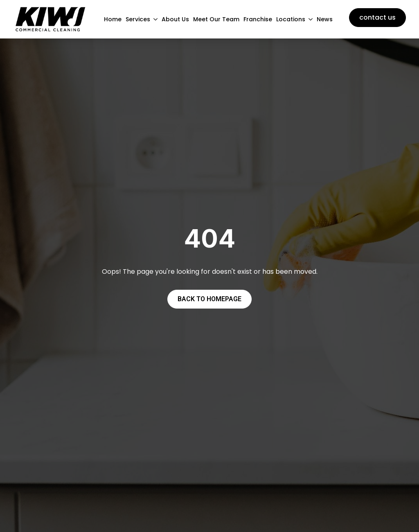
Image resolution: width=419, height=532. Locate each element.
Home (113, 19)
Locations (291, 19)
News (325, 19)
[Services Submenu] (154, 19)
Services (138, 19)
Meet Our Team (216, 19)
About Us (175, 19)
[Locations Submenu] (309, 19)
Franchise (258, 19)
